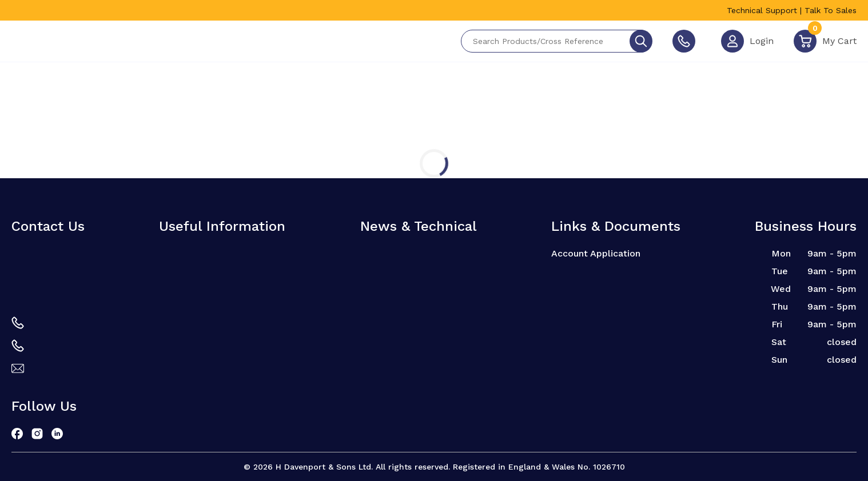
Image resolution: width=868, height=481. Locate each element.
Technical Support (762, 10)
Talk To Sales (831, 10)
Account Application (596, 253)
